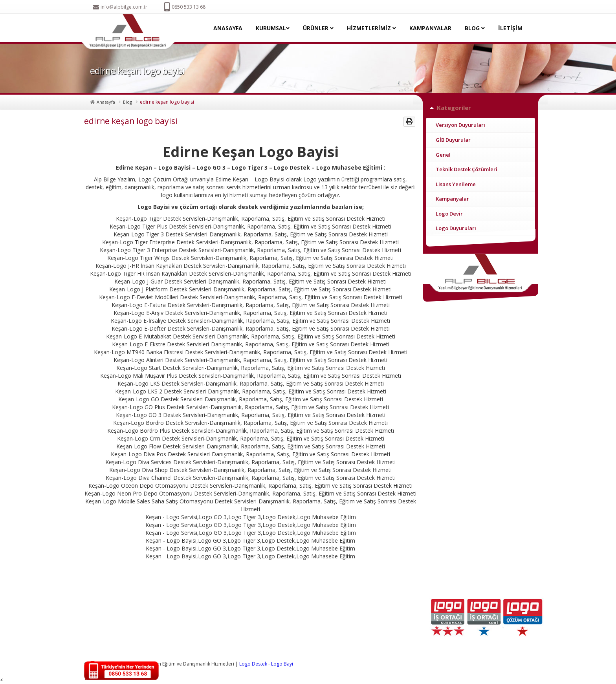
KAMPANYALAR (430, 28)
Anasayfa (106, 102)
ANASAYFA (228, 28)
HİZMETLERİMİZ (371, 28)
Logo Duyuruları (456, 228)
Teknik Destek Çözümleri (467, 169)
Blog (127, 102)
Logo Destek (253, 664)
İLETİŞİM (510, 28)
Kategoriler (454, 108)
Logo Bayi (282, 664)
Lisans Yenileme (456, 184)
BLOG (475, 28)
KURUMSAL (273, 28)
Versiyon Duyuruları (460, 125)
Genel (443, 155)
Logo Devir (449, 214)
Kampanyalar (452, 199)
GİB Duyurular (453, 140)
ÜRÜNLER (318, 28)
